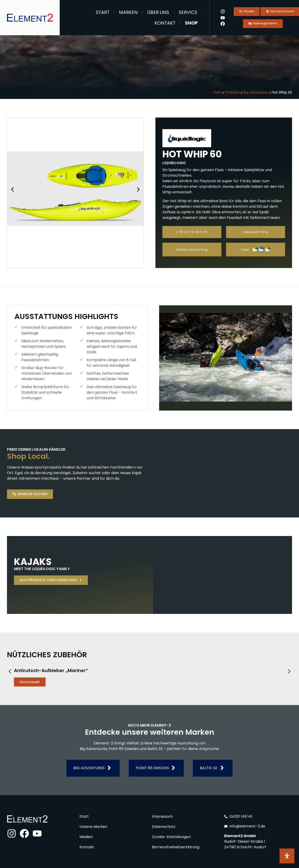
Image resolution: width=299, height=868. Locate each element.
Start (103, 12)
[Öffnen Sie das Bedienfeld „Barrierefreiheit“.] (287, 856)
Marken (128, 12)
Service (188, 12)
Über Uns (158, 12)
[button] (12, 189)
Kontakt (165, 23)
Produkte (232, 92)
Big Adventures (256, 92)
